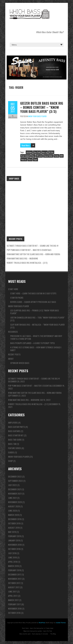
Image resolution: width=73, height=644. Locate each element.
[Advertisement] (37, 204)
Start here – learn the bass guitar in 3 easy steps (33, 293)
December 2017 (15, 574)
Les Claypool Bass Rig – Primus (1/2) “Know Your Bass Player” (35, 312)
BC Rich (51, 152)
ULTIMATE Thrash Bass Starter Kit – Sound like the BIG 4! (33, 246)
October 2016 (14, 613)
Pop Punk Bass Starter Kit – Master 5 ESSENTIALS (29, 250)
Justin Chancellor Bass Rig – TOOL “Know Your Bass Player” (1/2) (37, 319)
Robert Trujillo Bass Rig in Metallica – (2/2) (27, 263)
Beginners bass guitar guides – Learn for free (38, 631)
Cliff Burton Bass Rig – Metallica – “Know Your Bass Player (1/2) (37, 326)
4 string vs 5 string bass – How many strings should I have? (36, 349)
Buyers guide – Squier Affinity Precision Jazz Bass (33, 302)
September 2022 (15, 481)
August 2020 (14, 506)
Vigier (35, 160)
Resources (13, 332)
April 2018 (13, 562)
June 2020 (13, 511)
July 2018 (12, 553)
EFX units (39, 156)
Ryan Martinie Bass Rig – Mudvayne (22, 258)
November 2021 (15, 494)
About (11, 359)
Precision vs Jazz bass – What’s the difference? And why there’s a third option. (36, 337)
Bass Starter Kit (16, 435)
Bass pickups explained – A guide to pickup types (33, 343)
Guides (11, 452)
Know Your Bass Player (37, 116)
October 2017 (14, 583)
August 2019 (14, 528)
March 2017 (13, 600)
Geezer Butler (48, 156)
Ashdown (29, 152)
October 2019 (14, 523)
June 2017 (12, 591)
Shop (10, 461)
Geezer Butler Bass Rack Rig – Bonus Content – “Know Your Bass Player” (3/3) (42, 107)
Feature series (15, 448)
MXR (62, 156)
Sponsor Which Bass (20, 363)
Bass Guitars (14, 431)
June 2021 (12, 498)
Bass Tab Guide (15, 440)
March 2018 (13, 566)
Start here (13, 289)
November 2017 (15, 579)
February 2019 (15, 536)
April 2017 (13, 596)
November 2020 (15, 502)
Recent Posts (14, 354)
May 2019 (12, 532)
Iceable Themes (61, 623)
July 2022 (12, 485)
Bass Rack (37, 152)
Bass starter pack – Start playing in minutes (34, 634)
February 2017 (15, 604)
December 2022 (15, 476)
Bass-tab (12, 444)
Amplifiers (13, 423)
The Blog (53, 634)
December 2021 (15, 489)
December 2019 (15, 519)
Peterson (24, 160)
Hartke (56, 156)
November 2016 (15, 609)
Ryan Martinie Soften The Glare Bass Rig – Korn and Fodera (33, 254)
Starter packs (17, 298)
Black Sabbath (26, 156)
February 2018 (15, 570)
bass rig (45, 152)
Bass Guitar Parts (17, 427)
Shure (30, 160)
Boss (33, 156)
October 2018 (14, 549)
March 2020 (14, 515)
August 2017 (14, 587)
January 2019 (14, 540)
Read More (26, 145)
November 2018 (15, 545)
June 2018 (12, 557)
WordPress (42, 623)
